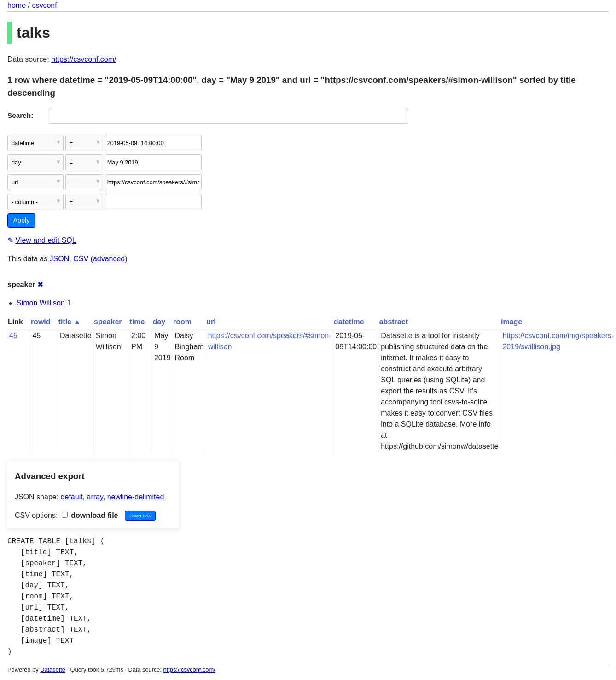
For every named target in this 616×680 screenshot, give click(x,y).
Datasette (53, 670)
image (511, 322)
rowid (41, 322)
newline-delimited (136, 497)
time (137, 322)
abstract (394, 322)
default (72, 497)
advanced (109, 259)
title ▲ (70, 322)
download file (90, 515)
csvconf (44, 5)
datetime (349, 322)
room (182, 322)
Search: (20, 115)
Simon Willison (41, 303)
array (95, 497)
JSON (60, 259)
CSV (81, 259)
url (211, 322)
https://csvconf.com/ (84, 59)
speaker (108, 322)
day (159, 322)
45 (13, 336)
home (17, 5)
